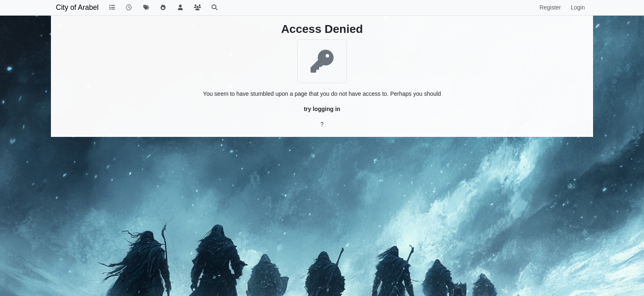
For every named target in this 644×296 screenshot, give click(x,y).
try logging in (322, 109)
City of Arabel (77, 7)
